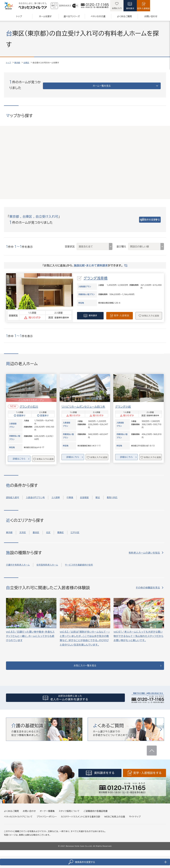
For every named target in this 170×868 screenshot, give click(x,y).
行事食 (70, 494)
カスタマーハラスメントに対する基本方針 (81, 818)
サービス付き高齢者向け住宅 (79, 562)
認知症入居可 (13, 494)
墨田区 (36, 529)
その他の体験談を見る (148, 585)
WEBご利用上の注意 (115, 818)
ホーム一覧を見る (139, 83)
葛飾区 (61, 529)
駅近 (98, 494)
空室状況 (70, 243)
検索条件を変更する (142, 217)
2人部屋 (56, 494)
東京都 (17, 63)
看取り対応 (112, 494)
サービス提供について (61, 6)
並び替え (121, 243)
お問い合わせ (29, 813)
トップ (8, 63)
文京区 (23, 529)
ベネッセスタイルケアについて (18, 818)
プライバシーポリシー (47, 818)
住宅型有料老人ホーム (47, 562)
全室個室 (84, 494)
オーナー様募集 (47, 813)
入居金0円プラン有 (35, 494)
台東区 (26, 63)
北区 (48, 529)
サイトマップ (135, 818)
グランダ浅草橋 (95, 275)
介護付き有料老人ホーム (18, 562)
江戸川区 (75, 529)
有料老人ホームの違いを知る (144, 550)
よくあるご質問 (11, 813)
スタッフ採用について (69, 813)
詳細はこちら (19, 456)
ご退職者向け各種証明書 (96, 813)
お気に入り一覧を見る (85, 664)
